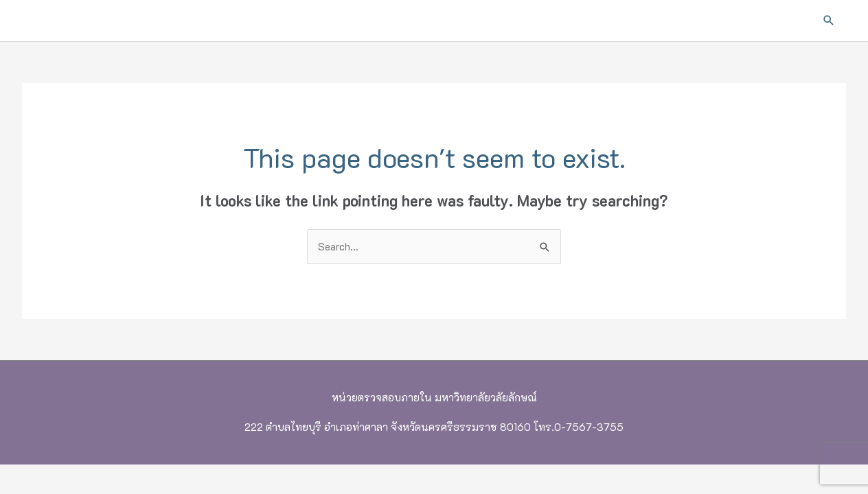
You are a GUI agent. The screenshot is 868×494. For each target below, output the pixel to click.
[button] (829, 21)
